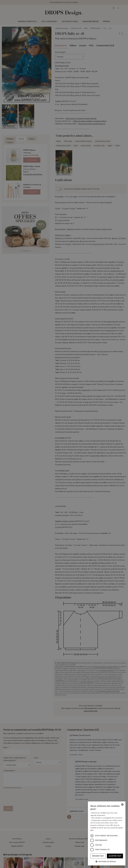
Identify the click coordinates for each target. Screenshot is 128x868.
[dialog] (107, 833)
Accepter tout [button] (115, 856)
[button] (107, 861)
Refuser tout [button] (98, 856)
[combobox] (122, 805)
